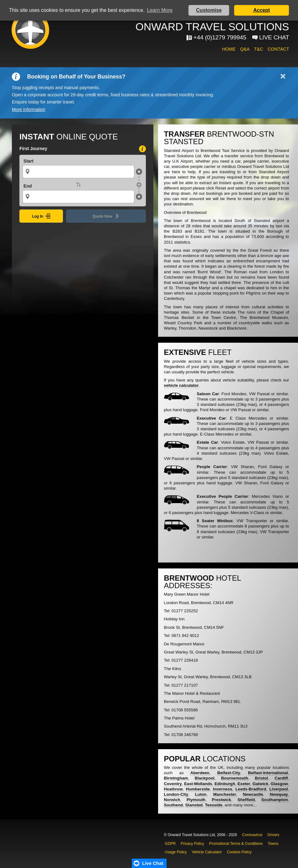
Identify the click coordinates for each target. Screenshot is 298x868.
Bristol (261, 778)
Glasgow (279, 784)
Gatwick (261, 784)
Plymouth (196, 800)
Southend (174, 805)
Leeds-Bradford (251, 789)
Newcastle (253, 794)
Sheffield (246, 800)
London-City (176, 794)
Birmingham (176, 778)
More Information (28, 109)
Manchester (225, 794)
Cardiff (281, 778)
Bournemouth (234, 778)
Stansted (194, 805)
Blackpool (205, 778)
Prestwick (222, 800)
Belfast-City (229, 773)
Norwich (172, 800)
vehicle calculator (181, 385)
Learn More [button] (160, 10)
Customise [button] (209, 10)
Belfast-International (268, 773)
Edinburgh (225, 784)
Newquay (279, 794)
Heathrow (173, 789)
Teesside (214, 805)
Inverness (223, 789)
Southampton (275, 800)
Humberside (198, 789)
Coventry (173, 784)
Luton (201, 794)
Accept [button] (262, 10)
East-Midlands (198, 784)
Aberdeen (200, 773)
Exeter (244, 784)
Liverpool (278, 789)
